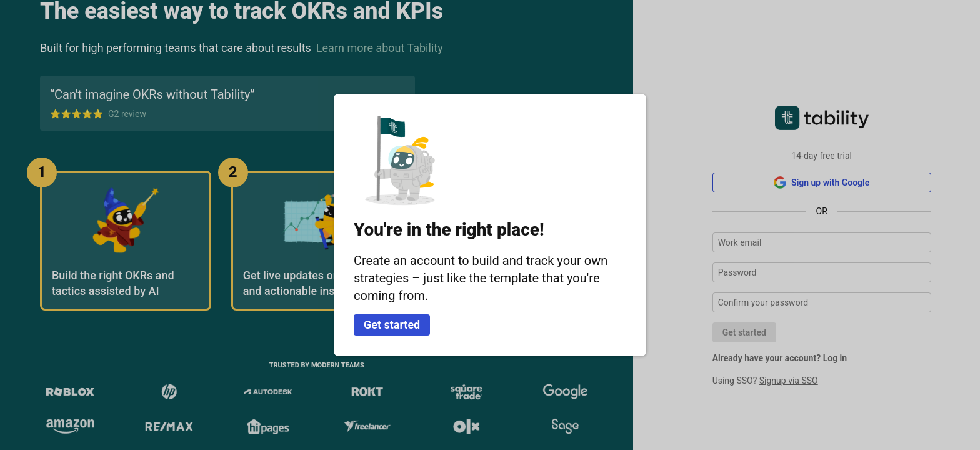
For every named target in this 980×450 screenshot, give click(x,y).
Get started (392, 325)
